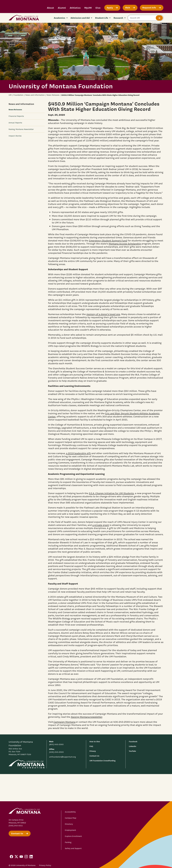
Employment (70, 830)
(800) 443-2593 (56, 744)
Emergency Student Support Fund (108, 241)
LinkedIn (133, 746)
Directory (69, 824)
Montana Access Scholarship (125, 244)
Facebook (133, 742)
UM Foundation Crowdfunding (102, 761)
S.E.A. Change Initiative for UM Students (111, 493)
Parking (68, 842)
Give (98, 8)
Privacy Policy (45, 865)
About (50, 8)
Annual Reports (15, 123)
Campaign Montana (64, 722)
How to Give (95, 742)
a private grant (101, 525)
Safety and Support (73, 848)
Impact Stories (15, 136)
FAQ (91, 746)
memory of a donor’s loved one (103, 314)
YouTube (132, 751)
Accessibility (70, 812)
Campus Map (71, 818)
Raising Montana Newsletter (21, 129)
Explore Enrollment (73, 836)
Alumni (62, 8)
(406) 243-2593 (56, 752)
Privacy (93, 751)
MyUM (88, 8)
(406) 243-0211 (16, 826)
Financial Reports (16, 116)
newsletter (86, 717)
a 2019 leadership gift (78, 453)
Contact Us (94, 756)
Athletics (75, 8)
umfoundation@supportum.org (62, 757)
